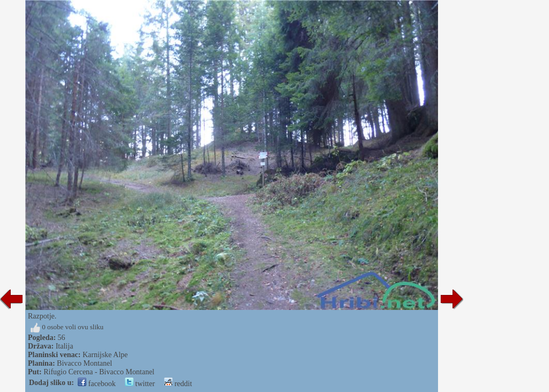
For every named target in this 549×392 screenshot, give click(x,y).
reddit (178, 384)
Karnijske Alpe (105, 355)
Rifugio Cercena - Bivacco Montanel (99, 372)
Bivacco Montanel (84, 363)
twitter (140, 384)
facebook (97, 384)
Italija (65, 346)
